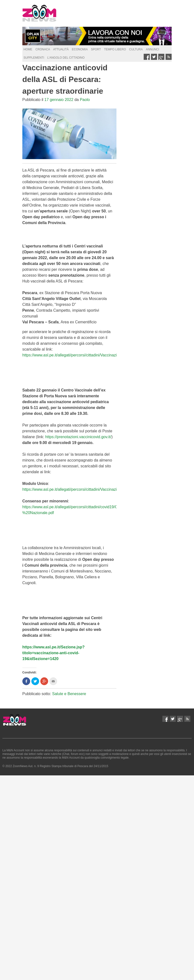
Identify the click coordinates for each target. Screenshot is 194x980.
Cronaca (43, 49)
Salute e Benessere (69, 694)
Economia (80, 49)
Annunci (153, 49)
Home (28, 49)
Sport (96, 49)
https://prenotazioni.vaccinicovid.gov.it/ (78, 437)
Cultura (136, 49)
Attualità (61, 49)
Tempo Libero (115, 49)
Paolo (85, 100)
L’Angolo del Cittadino (66, 58)
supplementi (34, 58)
